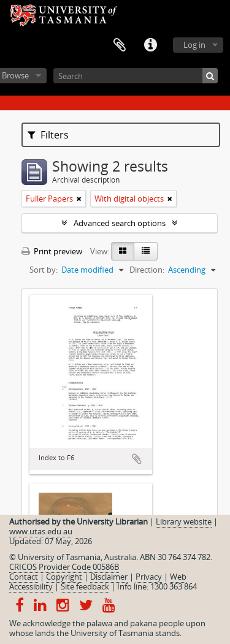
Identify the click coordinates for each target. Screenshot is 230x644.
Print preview (52, 251)
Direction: (147, 270)
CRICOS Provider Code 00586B (64, 567)
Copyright (64, 577)
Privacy (149, 577)
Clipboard (120, 45)
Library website (184, 521)
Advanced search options (120, 223)
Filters (48, 135)
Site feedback (85, 586)
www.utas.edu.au (41, 531)
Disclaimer (109, 577)
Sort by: (44, 270)
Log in (194, 45)
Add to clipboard (137, 459)
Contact (24, 577)
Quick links (150, 45)
